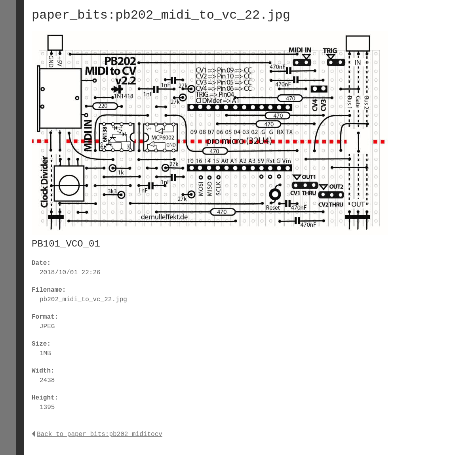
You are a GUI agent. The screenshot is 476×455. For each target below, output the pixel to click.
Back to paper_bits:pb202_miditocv (97, 434)
